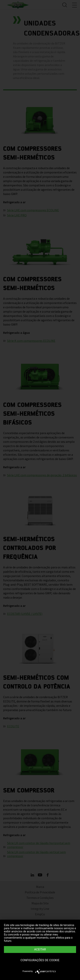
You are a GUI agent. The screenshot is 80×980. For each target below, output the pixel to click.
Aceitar (40, 949)
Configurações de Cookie (40, 960)
